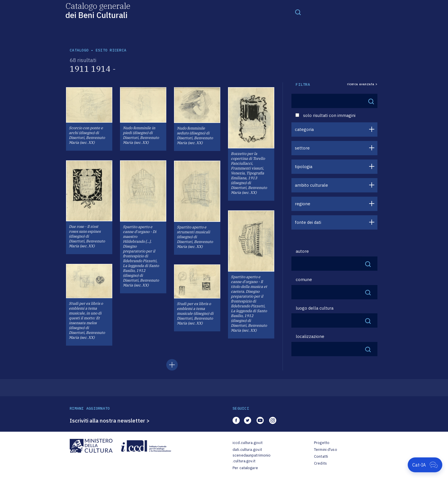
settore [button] (302, 148)
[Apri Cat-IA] (425, 465)
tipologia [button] (304, 167)
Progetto (322, 443)
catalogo (79, 50)
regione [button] (303, 204)
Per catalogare (245, 468)
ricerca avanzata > (362, 84)
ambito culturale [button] (311, 185)
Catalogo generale (98, 10)
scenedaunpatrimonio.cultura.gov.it (252, 458)
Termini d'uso (326, 450)
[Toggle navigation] (298, 12)
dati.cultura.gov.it (247, 450)
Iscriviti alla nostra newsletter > (110, 421)
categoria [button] (304, 129)
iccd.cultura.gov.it (248, 443)
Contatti (321, 456)
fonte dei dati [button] (308, 222)
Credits (320, 463)
